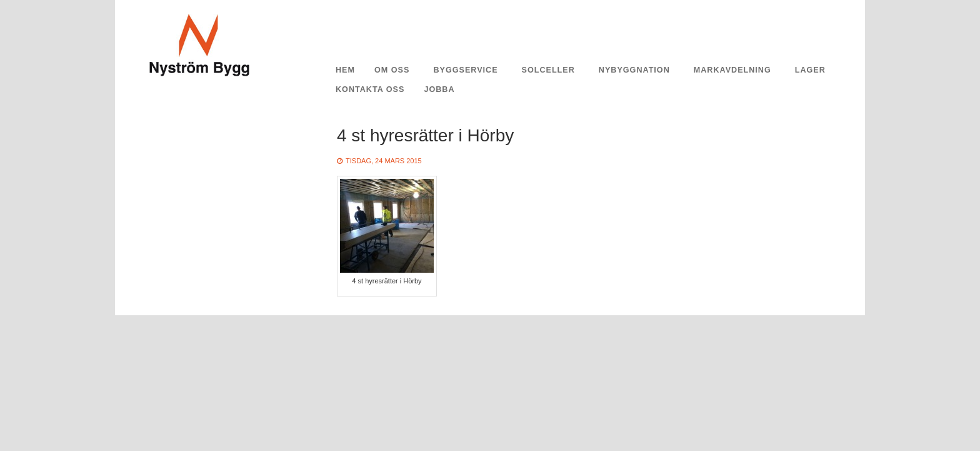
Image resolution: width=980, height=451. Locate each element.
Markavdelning (732, 70)
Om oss (392, 70)
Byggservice (465, 70)
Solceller (548, 70)
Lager (810, 70)
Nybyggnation (634, 70)
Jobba (439, 89)
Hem (345, 70)
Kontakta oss (370, 89)
